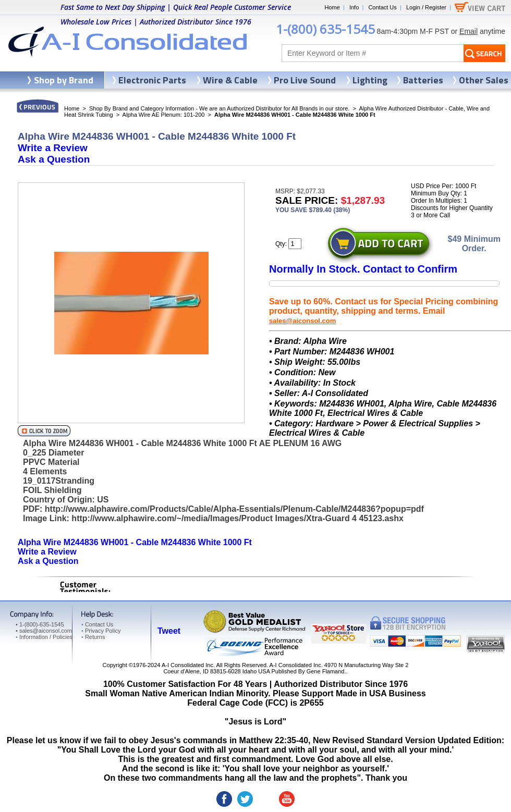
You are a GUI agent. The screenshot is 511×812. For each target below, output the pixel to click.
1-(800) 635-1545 (325, 29)
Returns (93, 637)
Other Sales (484, 80)
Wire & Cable (230, 80)
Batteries (423, 80)
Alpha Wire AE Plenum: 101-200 (164, 115)
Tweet (169, 631)
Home (332, 7)
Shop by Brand (64, 80)
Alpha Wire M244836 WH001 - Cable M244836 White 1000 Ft (135, 542)
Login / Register (426, 7)
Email (469, 31)
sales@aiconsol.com (302, 321)
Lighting (370, 80)
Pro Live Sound (305, 80)
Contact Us (382, 7)
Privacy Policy (101, 631)
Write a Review (53, 148)
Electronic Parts (152, 80)
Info (354, 7)
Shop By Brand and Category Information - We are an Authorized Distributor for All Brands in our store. (219, 108)
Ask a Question (54, 159)
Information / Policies (44, 637)
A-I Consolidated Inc (187, 665)
